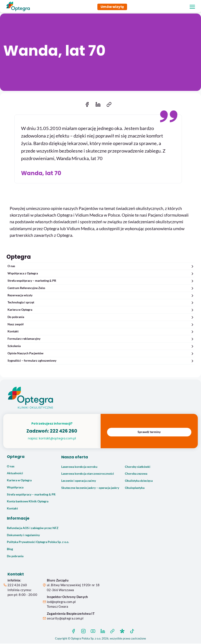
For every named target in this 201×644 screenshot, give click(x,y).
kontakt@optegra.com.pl (57, 439)
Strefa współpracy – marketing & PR (101, 282)
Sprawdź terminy (149, 433)
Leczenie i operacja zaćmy (79, 482)
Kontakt (101, 332)
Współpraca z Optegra (101, 274)
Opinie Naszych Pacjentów (101, 354)
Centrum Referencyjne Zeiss (101, 289)
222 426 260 (64, 432)
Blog (10, 550)
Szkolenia (101, 347)
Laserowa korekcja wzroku (79, 468)
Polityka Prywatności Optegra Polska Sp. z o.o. (38, 543)
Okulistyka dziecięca (139, 482)
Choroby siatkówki (138, 468)
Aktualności (15, 474)
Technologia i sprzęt (101, 303)
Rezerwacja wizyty (101, 296)
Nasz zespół (101, 325)
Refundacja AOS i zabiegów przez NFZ (33, 529)
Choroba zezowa (136, 474)
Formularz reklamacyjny (101, 340)
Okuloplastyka (135, 489)
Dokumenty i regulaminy (23, 536)
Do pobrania (101, 318)
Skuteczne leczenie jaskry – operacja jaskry (90, 489)
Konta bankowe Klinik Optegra (28, 502)
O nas (101, 267)
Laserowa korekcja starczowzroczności (88, 474)
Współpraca (15, 488)
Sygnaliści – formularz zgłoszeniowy (101, 362)
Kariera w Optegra (101, 311)
